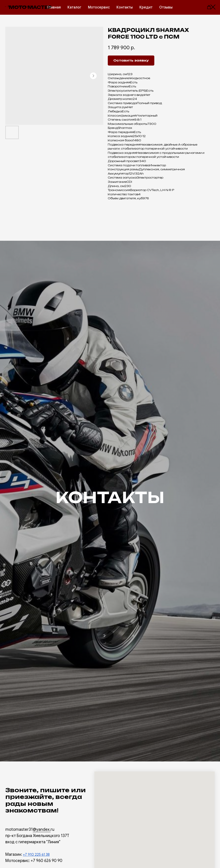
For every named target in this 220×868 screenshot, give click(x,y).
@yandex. (42, 829)
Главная (54, 7)
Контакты (125, 7)
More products (20, 6)
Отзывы (166, 7)
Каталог (74, 7)
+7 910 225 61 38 (36, 855)
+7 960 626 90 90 (47, 861)
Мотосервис (99, 7)
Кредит (146, 7)
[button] (209, 7)
